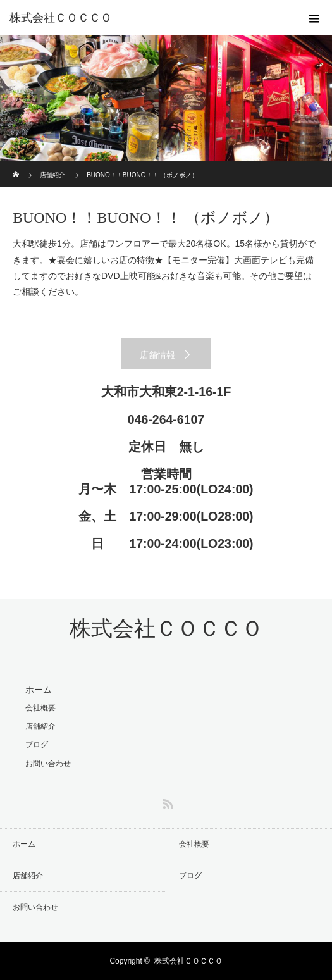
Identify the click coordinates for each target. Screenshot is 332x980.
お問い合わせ (48, 764)
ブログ (37, 745)
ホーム (39, 690)
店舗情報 (157, 355)
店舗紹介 (52, 175)
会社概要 (40, 708)
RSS (166, 802)
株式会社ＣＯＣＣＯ (61, 18)
